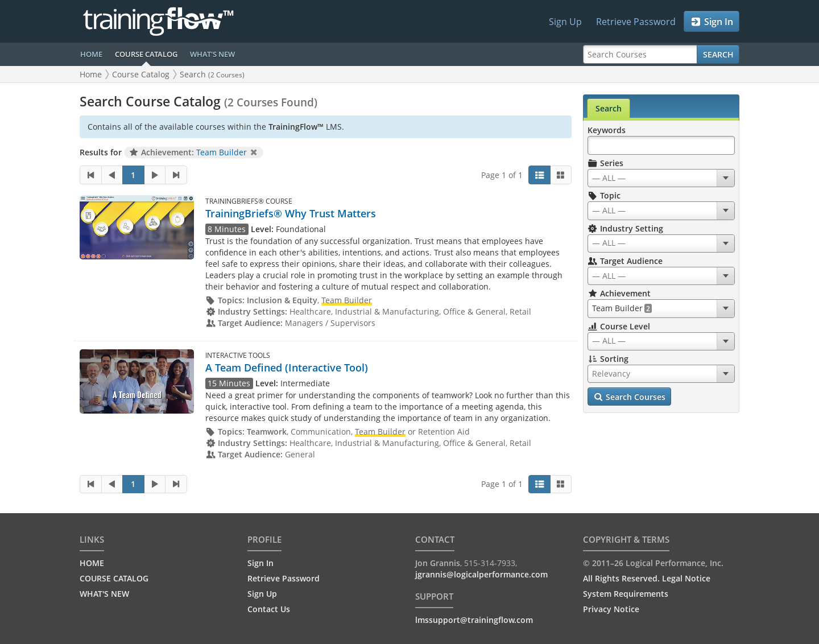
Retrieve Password (636, 22)
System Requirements (626, 594)
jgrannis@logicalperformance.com (481, 574)
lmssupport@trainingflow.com (474, 620)
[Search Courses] (640, 54)
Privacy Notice (611, 609)
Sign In (712, 22)
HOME (91, 54)
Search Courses (629, 397)
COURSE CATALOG (146, 54)
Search (718, 54)
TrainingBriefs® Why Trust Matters (291, 213)
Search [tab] (609, 108)
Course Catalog (141, 74)
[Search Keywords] (661, 145)
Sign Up (565, 22)
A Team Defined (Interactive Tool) (287, 368)
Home (91, 74)
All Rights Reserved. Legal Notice (647, 578)
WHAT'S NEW (212, 54)
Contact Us (269, 609)
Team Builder (222, 152)
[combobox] (661, 178)
